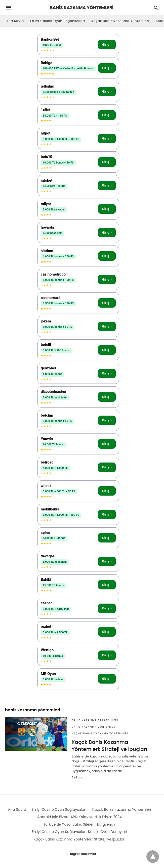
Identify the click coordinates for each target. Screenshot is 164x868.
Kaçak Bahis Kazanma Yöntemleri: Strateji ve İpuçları (109, 746)
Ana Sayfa (15, 21)
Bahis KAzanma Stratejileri (95, 720)
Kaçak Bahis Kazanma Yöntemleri (120, 21)
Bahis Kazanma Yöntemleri (94, 727)
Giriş (107, 45)
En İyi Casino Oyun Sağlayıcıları (58, 21)
